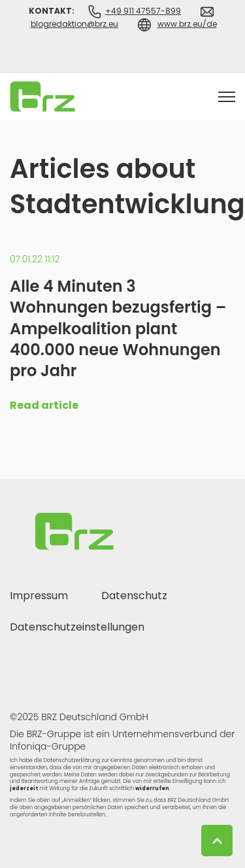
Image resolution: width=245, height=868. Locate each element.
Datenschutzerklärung (72, 760)
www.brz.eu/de (187, 24)
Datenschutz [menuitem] (134, 596)
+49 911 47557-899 (143, 11)
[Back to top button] (217, 841)
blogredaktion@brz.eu (74, 24)
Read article (44, 405)
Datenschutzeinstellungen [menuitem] (77, 627)
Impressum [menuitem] (39, 596)
